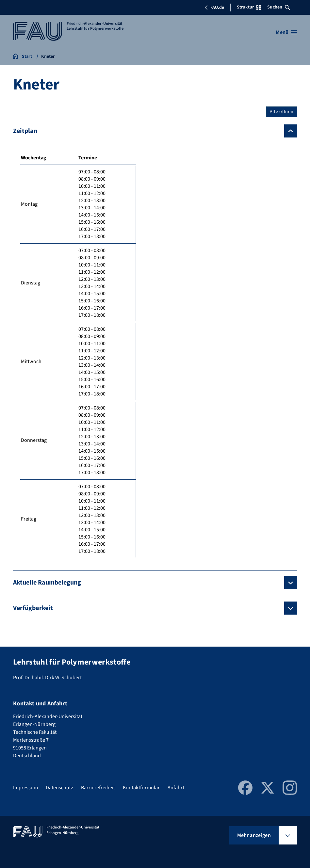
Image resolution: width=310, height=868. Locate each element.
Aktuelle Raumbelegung (47, 583)
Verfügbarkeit (33, 608)
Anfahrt (176, 788)
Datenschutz (59, 788)
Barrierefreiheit (98, 788)
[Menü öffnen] (286, 32)
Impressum (25, 788)
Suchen (279, 7)
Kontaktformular (141, 788)
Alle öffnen (282, 112)
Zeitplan (25, 131)
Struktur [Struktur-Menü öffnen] (249, 7)
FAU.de (214, 8)
